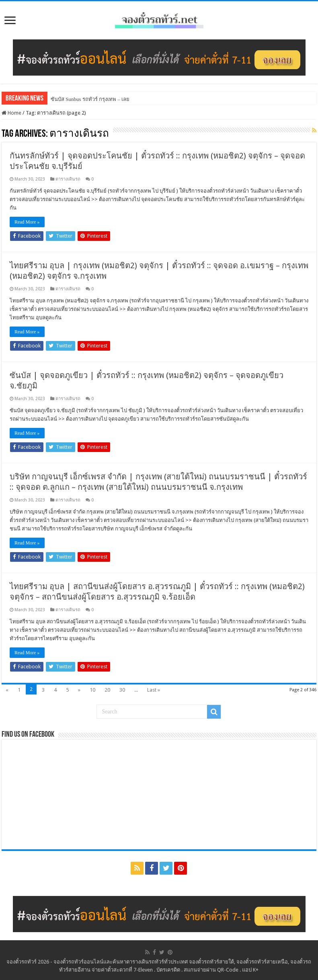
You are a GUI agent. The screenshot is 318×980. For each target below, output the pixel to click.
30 (122, 690)
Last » (154, 690)
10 (92, 690)
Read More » (27, 222)
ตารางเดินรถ (68, 179)
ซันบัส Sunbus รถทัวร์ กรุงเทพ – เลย (90, 99)
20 (107, 690)
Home (11, 113)
